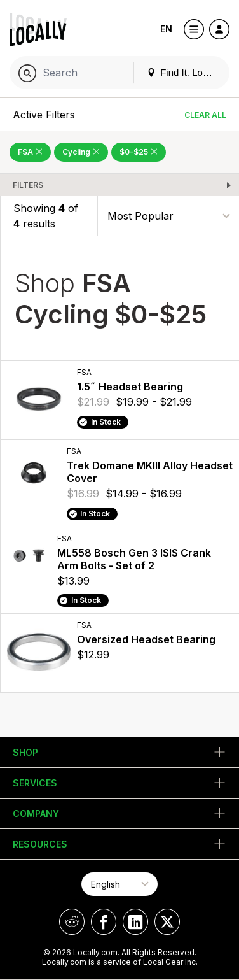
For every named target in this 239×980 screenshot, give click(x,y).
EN (166, 29)
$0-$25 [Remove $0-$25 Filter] (139, 152)
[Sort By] (168, 216)
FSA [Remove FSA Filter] (30, 152)
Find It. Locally (184, 72)
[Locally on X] (167, 922)
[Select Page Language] (119, 884)
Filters (28, 185)
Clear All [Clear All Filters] (205, 115)
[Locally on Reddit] (72, 922)
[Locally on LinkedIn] (135, 922)
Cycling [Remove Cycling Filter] (81, 152)
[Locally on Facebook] (104, 922)
